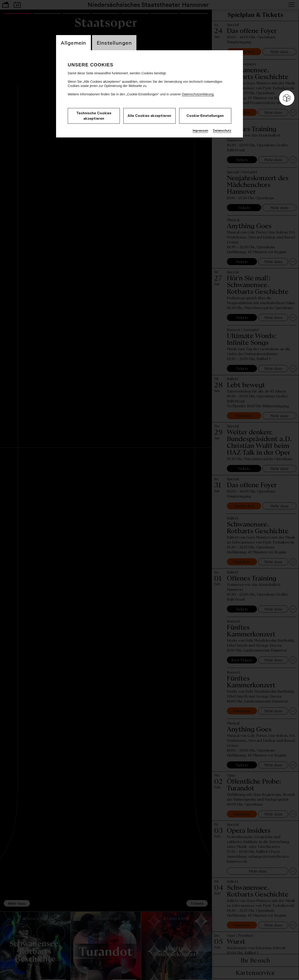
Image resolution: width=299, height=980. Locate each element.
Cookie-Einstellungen (205, 116)
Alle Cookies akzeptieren (149, 116)
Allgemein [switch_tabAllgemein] (73, 43)
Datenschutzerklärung (198, 94)
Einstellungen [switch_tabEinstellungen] (114, 43)
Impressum (200, 130)
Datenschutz (222, 130)
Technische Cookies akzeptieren (94, 116)
